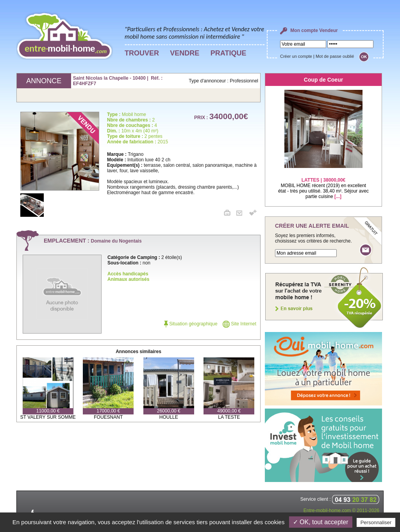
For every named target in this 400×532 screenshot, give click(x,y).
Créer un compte (296, 56)
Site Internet (239, 324)
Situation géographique (191, 324)
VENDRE (185, 53)
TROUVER (142, 53)
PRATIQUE (229, 53)
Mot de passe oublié (335, 56)
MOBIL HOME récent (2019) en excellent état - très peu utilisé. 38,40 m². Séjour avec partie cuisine (323, 183)
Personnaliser (376, 522)
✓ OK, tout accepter (321, 522)
